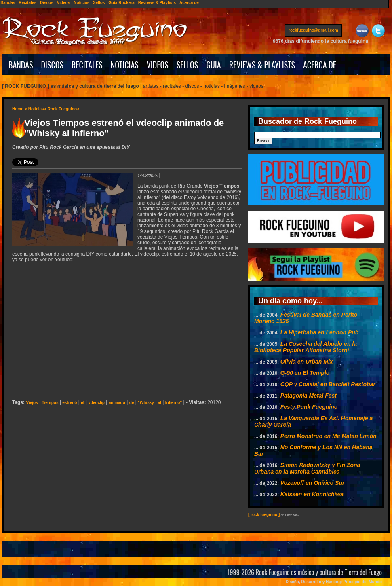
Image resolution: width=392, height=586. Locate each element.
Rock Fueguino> (63, 109)
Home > (19, 109)
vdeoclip (96, 403)
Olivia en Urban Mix (307, 362)
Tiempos (50, 403)
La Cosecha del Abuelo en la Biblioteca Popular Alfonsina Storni (306, 347)
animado (117, 403)
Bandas (8, 3)
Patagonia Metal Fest (309, 396)
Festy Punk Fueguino (309, 407)
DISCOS (53, 65)
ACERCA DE (320, 65)
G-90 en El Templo (305, 373)
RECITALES (87, 65)
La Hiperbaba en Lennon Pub (320, 332)
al (160, 403)
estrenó (70, 403)
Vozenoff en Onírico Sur (313, 483)
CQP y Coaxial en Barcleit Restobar (328, 384)
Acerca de (189, 3)
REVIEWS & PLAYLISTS (262, 65)
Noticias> (37, 109)
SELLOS (188, 65)
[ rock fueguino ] (264, 515)
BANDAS (21, 65)
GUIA (213, 65)
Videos (64, 3)
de (132, 403)
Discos (47, 3)
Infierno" (174, 403)
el (82, 403)
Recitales (27, 3)
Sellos (99, 3)
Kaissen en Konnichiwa (312, 494)
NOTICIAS (125, 65)
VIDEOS (158, 65)
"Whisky (146, 403)
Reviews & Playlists (157, 3)
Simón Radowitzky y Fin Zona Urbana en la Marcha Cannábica (307, 468)
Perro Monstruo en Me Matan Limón (329, 436)
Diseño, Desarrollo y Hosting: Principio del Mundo (334, 582)
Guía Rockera (121, 3)
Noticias (81, 3)
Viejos (32, 403)
